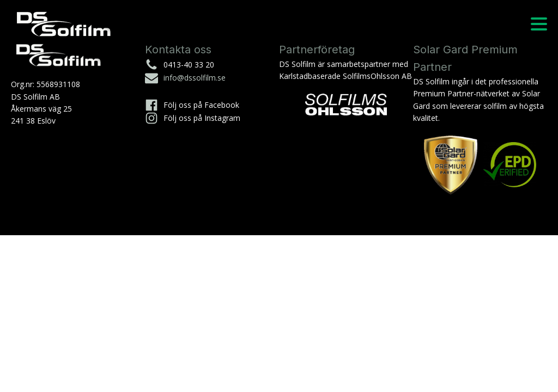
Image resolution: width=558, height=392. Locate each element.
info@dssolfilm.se (195, 78)
